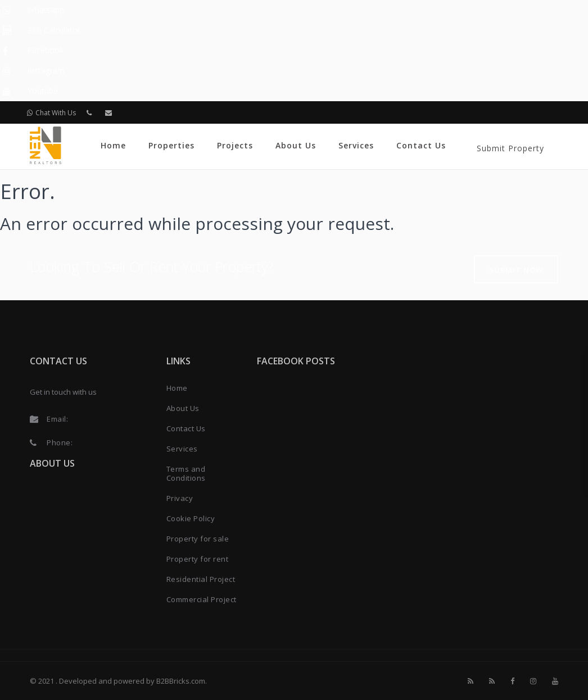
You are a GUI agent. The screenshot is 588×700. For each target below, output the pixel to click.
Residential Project (201, 579)
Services (356, 145)
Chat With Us (51, 113)
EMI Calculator (54, 30)
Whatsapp (46, 10)
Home (113, 145)
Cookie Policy (191, 518)
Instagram (46, 71)
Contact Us (421, 145)
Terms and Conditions (186, 473)
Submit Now (516, 270)
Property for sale (198, 539)
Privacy (180, 498)
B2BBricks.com (181, 681)
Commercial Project (202, 599)
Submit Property (510, 148)
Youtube (43, 91)
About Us (296, 145)
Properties (171, 145)
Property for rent (198, 559)
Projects (235, 145)
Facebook (46, 50)
